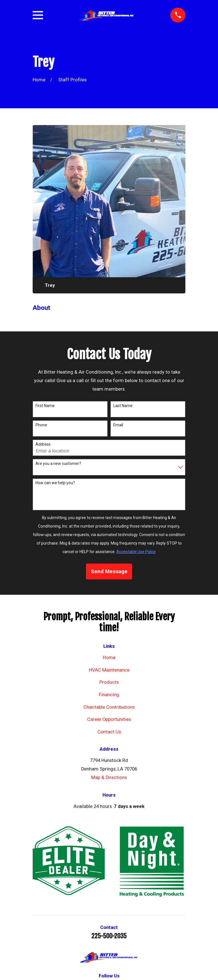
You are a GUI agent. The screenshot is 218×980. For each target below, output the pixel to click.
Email (118, 425)
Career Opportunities (109, 719)
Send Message (109, 572)
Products (109, 682)
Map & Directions (109, 777)
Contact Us (109, 732)
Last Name (123, 406)
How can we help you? (55, 483)
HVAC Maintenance (109, 670)
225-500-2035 (109, 936)
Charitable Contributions (109, 707)
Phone (41, 425)
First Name (45, 406)
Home (109, 658)
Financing (109, 695)
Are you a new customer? (58, 463)
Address (43, 444)
